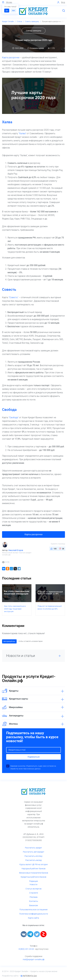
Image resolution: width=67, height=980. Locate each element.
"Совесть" (13, 297)
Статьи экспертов (33, 889)
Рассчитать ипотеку (33, 856)
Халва (7, 122)
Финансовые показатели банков (34, 873)
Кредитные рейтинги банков (33, 877)
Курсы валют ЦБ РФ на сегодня (34, 864)
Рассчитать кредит (33, 848)
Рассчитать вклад (33, 860)
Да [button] (7, 11)
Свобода (9, 410)
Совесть (9, 290)
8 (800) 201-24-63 (26, 949)
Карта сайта (33, 918)
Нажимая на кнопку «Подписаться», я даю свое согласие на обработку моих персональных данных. (33, 767)
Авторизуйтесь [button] (9, 641)
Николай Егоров (16, 550)
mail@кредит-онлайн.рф (34, 959)
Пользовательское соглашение (33, 910)
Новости (33, 884)
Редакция (34, 881)
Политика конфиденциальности (34, 914)
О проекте (34, 893)
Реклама (34, 897)
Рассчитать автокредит (34, 852)
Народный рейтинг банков (33, 869)
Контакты (34, 901)
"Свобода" (14, 417)
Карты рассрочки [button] (33, 534)
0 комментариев (36, 48)
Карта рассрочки (11, 58)
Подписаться (34, 757)
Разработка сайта (10, 976)
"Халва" (22, 133)
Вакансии (34, 905)
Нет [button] (14, 11)
